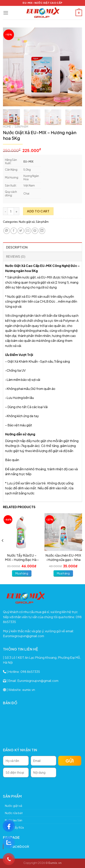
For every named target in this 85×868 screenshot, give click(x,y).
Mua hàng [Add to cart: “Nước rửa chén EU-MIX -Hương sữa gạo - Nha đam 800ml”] (63, 573)
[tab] (42, 247)
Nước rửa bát (14, 813)
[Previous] (3, 548)
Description (17, 247)
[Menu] (6, 13)
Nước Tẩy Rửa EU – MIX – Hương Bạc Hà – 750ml (22, 558)
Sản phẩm (21, 127)
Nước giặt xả (27, 222)
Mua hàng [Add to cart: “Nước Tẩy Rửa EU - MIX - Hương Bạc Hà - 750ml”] (22, 573)
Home (7, 127)
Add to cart (38, 211)
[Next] (82, 548)
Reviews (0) (16, 256)
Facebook (20, 846)
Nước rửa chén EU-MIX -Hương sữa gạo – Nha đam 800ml (63, 558)
